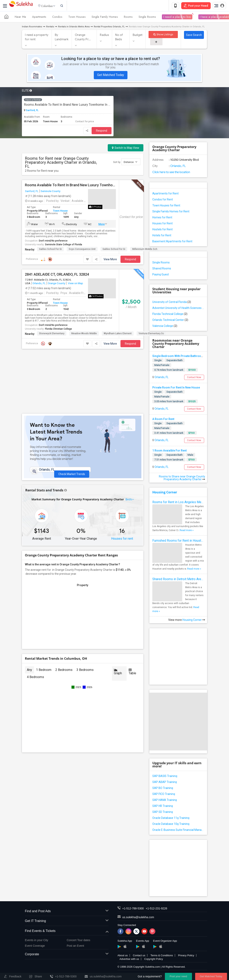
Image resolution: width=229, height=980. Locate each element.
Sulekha (21, 6)
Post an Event (75, 946)
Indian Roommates (32, 27)
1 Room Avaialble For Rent (169, 451)
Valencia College (165, 326)
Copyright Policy (154, 960)
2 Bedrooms (64, 615)
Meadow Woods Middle (84, 334)
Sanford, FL (32, 111)
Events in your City (37, 941)
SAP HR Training (163, 806)
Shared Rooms (162, 269)
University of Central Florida (172, 303)
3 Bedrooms (85, 615)
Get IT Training (67, 922)
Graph (118, 617)
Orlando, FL (39, 284)
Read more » (187, 531)
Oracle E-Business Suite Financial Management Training (178, 830)
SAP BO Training (163, 789)
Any (29, 615)
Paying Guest (161, 275)
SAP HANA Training (165, 801)
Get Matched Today (111, 76)
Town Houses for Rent (166, 206)
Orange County (56, 284)
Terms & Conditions (162, 956)
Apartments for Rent (165, 194)
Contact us (139, 956)
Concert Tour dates (78, 941)
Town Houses (77, 18)
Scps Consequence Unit (82, 250)
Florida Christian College (58, 330)
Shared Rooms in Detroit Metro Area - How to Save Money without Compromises (178, 580)
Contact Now (194, 378)
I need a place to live (177, 18)
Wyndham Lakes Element (118, 334)
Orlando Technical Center (170, 320)
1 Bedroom (44, 615)
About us (123, 956)
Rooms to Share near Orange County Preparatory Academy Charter (182, 478)
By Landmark (62, 38)
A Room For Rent (163, 420)
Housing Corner (165, 493)
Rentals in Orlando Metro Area (74, 27)
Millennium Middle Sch (145, 250)
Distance (130, 162)
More (102, 225)
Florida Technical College (170, 315)
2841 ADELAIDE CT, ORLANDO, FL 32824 (57, 275)
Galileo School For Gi (50, 250)
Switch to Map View (126, 148)
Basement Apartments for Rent (172, 242)
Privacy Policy (186, 956)
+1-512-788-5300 (133, 909)
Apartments (39, 18)
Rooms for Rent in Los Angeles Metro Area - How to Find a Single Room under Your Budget (178, 503)
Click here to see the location (171, 173)
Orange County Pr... (83, 38)
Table (132, 617)
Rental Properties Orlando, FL (109, 27)
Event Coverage (35, 946)
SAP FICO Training (164, 795)
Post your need (178, 976)
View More (110, 260)
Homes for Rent (162, 218)
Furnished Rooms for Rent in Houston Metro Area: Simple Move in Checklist (178, 541)
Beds (129, 445)
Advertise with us (129, 960)
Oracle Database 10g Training (171, 824)
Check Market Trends (72, 413)
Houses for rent (122, 484)
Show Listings (163, 35)
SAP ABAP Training (165, 783)
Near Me (20, 18)
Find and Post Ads (67, 912)
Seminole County (50, 192)
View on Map (75, 284)
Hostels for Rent (162, 230)
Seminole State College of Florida (64, 245)
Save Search (194, 36)
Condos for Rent (163, 200)
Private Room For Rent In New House (176, 388)
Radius (104, 36)
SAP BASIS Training (165, 777)
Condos (57, 18)
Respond (102, 131)
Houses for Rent (162, 224)
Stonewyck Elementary (52, 334)
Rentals (50, 27)
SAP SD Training (163, 812)
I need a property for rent (37, 38)
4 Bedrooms (35, 623)
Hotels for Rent (162, 236)
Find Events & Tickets (67, 932)
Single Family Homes (105, 18)
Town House (60, 211)
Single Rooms (147, 18)
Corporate (67, 955)
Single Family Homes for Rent (171, 212)
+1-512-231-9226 (157, 909)
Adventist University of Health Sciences (178, 309)
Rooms (128, 18)
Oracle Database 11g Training (171, 818)
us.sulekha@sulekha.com (138, 918)
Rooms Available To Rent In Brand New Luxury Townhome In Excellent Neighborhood (68, 105)
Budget (138, 36)
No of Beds (119, 38)
